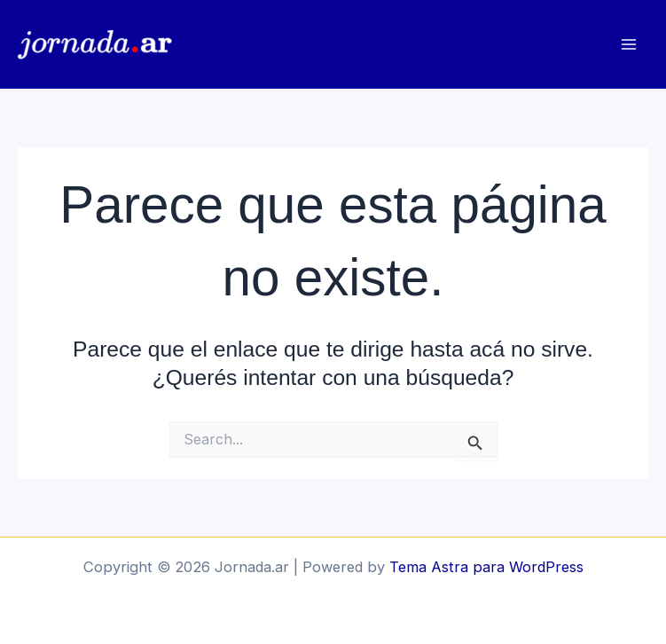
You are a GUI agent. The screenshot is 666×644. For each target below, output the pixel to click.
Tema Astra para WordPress (486, 567)
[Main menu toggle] (628, 45)
